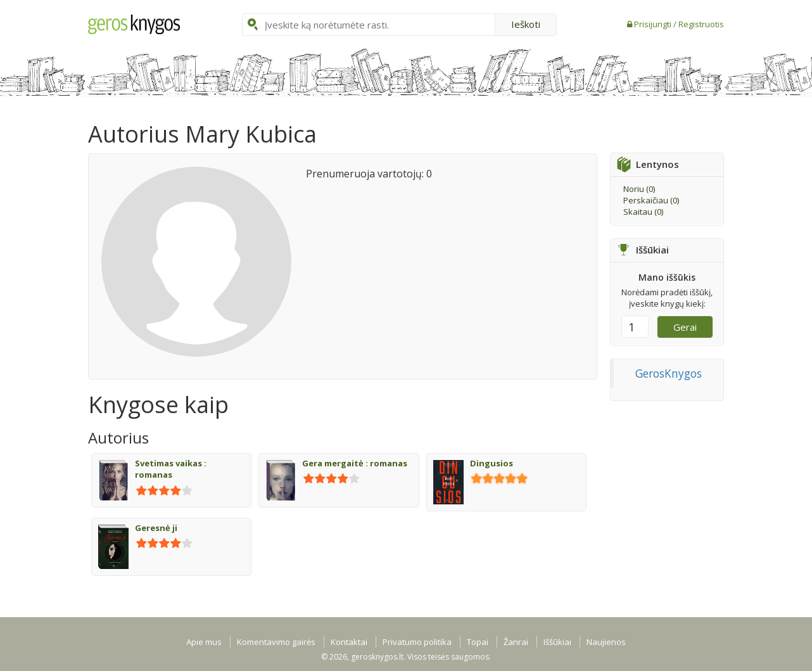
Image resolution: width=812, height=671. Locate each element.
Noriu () (639, 189)
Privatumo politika (417, 642)
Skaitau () (643, 212)
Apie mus (204, 642)
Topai (478, 642)
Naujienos (606, 642)
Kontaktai (349, 642)
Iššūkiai (557, 642)
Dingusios (492, 463)
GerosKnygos (669, 373)
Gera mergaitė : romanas (355, 463)
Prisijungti (654, 24)
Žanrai (516, 642)
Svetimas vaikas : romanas (171, 469)
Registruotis (701, 24)
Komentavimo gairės (276, 642)
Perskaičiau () (651, 200)
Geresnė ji (156, 528)
